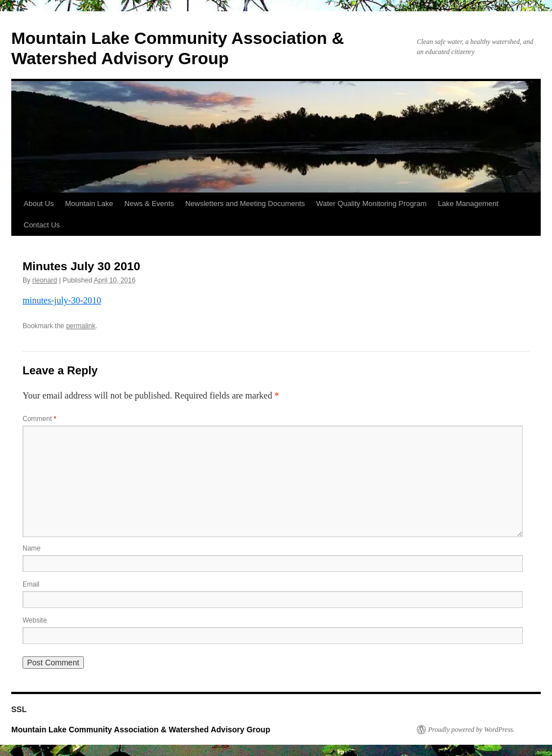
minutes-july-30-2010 (62, 300)
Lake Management (468, 203)
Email (31, 584)
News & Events (149, 203)
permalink (81, 326)
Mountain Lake (89, 203)
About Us (39, 203)
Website (35, 620)
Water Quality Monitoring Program (371, 203)
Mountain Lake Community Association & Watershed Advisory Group (141, 730)
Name (32, 548)
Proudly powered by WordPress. (471, 730)
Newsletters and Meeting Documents (245, 203)
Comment (39, 419)
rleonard (44, 280)
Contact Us (42, 225)
